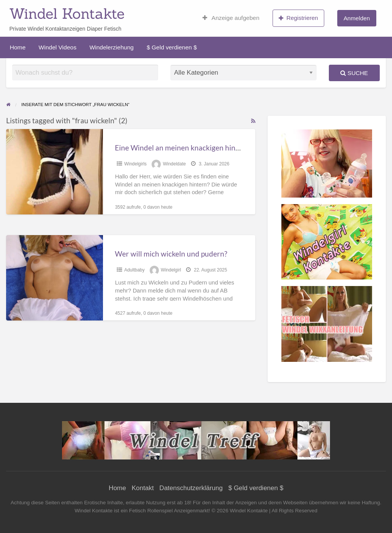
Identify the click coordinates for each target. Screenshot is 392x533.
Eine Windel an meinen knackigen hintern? (184, 148)
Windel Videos (58, 47)
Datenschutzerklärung (191, 488)
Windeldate (174, 164)
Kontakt (143, 488)
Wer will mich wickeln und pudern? (171, 254)
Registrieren (298, 18)
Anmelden (357, 18)
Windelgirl (171, 270)
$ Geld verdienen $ (172, 47)
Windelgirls (135, 164)
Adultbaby (134, 270)
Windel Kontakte (67, 13)
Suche (354, 73)
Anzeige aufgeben (231, 18)
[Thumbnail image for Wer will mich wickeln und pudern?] (55, 278)
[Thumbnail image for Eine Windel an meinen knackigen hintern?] (55, 172)
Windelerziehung (112, 47)
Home (18, 47)
